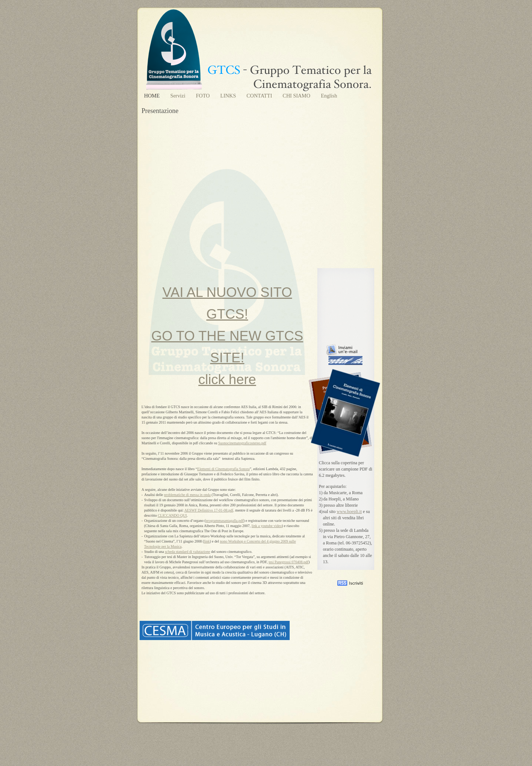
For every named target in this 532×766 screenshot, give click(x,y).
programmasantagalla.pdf (225, 521)
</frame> (337, 735)
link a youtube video (267, 526)
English (329, 96)
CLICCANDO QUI (172, 515)
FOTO (203, 96)
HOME (153, 96)
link (207, 541)
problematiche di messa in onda (187, 495)
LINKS (229, 96)
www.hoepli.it (349, 512)
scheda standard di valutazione (187, 552)
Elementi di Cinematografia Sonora (224, 469)
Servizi (178, 96)
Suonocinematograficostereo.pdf (242, 443)
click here (227, 379)
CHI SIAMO (297, 96)
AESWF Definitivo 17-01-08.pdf (209, 510)
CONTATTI (260, 96)
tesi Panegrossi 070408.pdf (289, 562)
